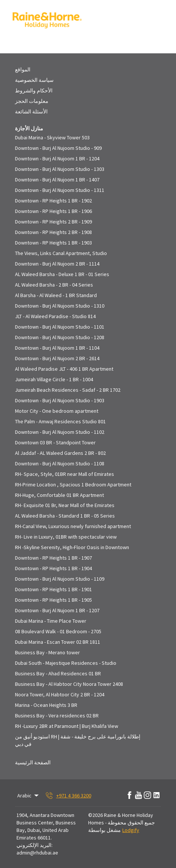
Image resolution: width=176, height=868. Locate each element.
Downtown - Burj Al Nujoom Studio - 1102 (60, 432)
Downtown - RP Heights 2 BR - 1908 (53, 232)
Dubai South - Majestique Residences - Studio (66, 663)
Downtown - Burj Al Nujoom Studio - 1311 (60, 190)
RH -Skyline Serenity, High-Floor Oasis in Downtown (72, 547)
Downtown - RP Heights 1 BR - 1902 (53, 201)
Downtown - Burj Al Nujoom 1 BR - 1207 (57, 610)
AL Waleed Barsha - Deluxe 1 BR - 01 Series (62, 274)
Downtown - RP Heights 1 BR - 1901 (53, 589)
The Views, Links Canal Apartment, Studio (61, 253)
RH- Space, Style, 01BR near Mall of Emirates (65, 474)
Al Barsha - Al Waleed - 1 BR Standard (56, 295)
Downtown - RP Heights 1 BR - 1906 (53, 211)
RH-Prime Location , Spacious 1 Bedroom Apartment (73, 485)
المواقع (23, 69)
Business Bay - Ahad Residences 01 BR (58, 673)
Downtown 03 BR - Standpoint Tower (55, 442)
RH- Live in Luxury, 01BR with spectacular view (66, 537)
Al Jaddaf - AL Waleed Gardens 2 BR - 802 (60, 453)
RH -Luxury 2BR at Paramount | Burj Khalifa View (67, 726)
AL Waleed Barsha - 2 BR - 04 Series (54, 285)
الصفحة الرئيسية (33, 762)
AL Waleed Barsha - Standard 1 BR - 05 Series (65, 516)
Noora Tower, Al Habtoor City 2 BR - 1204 (60, 694)
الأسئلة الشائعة (31, 112)
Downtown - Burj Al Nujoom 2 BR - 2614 (57, 358)
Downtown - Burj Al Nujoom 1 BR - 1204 (57, 159)
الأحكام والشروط (34, 91)
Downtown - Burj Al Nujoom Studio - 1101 (60, 327)
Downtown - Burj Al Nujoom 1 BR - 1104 (57, 348)
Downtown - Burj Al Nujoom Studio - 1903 (60, 400)
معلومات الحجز (32, 101)
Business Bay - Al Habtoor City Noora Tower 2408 (69, 684)
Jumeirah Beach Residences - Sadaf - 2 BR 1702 (68, 390)
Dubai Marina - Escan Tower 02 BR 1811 (58, 642)
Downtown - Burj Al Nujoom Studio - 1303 (60, 169)
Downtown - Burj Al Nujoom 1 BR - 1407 (57, 180)
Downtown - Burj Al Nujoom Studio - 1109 (60, 579)
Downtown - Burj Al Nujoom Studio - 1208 (60, 337)
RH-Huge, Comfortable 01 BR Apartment (59, 495)
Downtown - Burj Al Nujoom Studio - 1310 (60, 306)
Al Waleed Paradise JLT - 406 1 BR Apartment (64, 369)
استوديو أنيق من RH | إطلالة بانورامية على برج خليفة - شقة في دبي (78, 740)
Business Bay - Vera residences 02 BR (57, 716)
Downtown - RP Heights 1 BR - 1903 (53, 243)
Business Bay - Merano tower (47, 652)
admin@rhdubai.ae (37, 853)
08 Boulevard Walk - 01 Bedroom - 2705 (58, 631)
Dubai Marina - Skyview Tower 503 (52, 137)
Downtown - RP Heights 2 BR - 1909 (53, 222)
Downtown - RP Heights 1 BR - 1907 (53, 558)
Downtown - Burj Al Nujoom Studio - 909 (58, 148)
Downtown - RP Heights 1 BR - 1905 (53, 600)
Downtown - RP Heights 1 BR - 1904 (53, 568)
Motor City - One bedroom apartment (57, 411)
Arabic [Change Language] (29, 796)
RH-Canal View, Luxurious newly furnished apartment (73, 526)
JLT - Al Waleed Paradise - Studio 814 (55, 316)
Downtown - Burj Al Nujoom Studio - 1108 (60, 463)
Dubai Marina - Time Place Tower (51, 621)
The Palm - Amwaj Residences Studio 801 (60, 421)
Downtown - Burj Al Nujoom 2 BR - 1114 (57, 264)
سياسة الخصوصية (34, 80)
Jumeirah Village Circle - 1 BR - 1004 (54, 379)
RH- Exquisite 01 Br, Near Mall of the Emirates (65, 505)
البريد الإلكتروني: (35, 845)
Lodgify (131, 830)
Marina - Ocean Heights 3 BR (46, 705)
